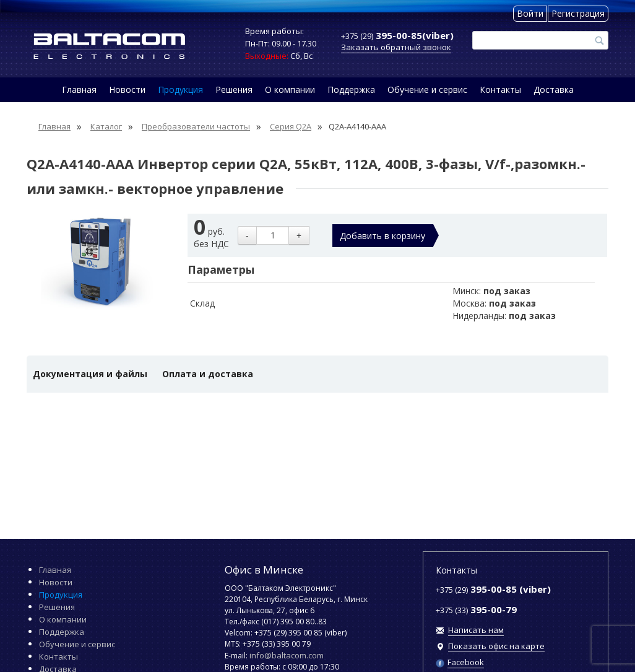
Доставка (554, 89)
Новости (127, 89)
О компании (290, 89)
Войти (530, 13)
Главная (79, 89)
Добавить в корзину (382, 236)
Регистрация (578, 13)
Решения (234, 89)
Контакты (500, 89)
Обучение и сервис (427, 89)
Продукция (180, 89)
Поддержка (351, 89)
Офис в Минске (264, 569)
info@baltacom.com (287, 655)
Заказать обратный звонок (396, 47)
